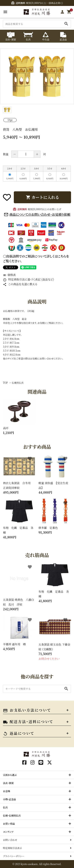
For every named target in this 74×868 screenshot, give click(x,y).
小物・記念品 (9, 799)
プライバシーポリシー (14, 856)
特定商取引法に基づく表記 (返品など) (29, 279)
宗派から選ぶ (10, 775)
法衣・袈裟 (8, 783)
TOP (5, 383)
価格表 (9, 275)
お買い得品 (9, 824)
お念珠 (7, 791)
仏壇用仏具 (18, 383)
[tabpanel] (37, 76)
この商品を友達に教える (20, 284)
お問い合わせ (10, 840)
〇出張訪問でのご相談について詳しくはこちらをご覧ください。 (36, 259)
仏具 (5, 807)
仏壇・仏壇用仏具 (12, 815)
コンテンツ (8, 832)
